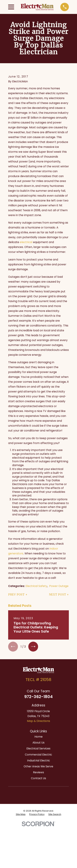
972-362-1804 (38, 697)
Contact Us (38, 778)
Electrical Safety (36, 586)
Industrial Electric (38, 760)
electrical (26, 242)
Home (38, 737)
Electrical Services (38, 748)
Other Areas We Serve (38, 766)
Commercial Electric (38, 755)
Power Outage (59, 586)
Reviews (38, 772)
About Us (38, 743)
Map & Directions (38, 721)
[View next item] (33, 647)
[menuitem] (21, 814)
